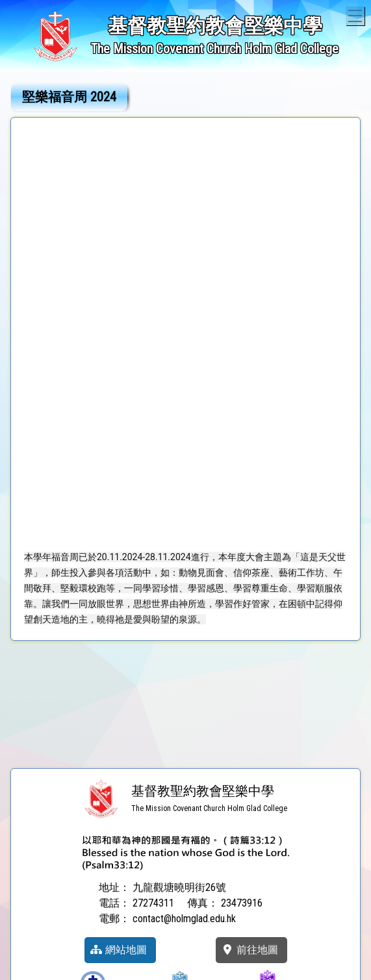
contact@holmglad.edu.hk (184, 919)
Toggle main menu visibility (356, 14)
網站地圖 (118, 950)
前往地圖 (249, 950)
